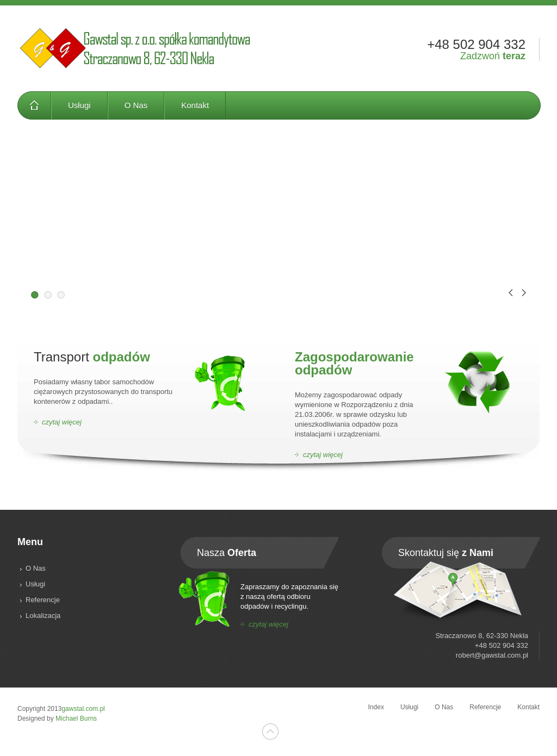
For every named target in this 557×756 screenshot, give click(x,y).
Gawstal (135, 48)
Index (34, 105)
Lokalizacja (43, 616)
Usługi (79, 105)
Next (524, 293)
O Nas (136, 105)
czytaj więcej (62, 422)
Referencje (43, 600)
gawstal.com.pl (83, 709)
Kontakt (195, 105)
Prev (510, 293)
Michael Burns (76, 718)
